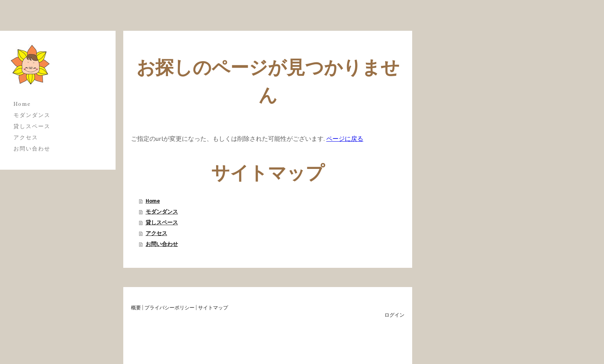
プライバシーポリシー (169, 307)
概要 (136, 307)
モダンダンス (32, 115)
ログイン (394, 315)
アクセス (26, 137)
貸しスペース (32, 126)
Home (22, 104)
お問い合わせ (32, 149)
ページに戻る (345, 138)
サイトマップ (213, 307)
